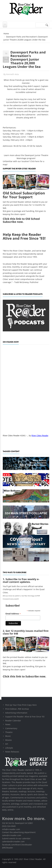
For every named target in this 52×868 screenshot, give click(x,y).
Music (8, 736)
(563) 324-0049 (9, 826)
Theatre (9, 732)
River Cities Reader (40, 436)
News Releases (12, 752)
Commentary (11, 728)
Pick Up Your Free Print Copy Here (21, 705)
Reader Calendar (13, 721)
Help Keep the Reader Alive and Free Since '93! (24, 236)
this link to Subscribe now (28, 676)
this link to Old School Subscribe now (21, 220)
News (8, 724)
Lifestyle (9, 748)
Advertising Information (16, 713)
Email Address (13, 614)
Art (7, 744)
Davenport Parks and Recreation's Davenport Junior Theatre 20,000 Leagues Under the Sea (24, 59)
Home (6, 34)
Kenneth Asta (12, 74)
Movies (9, 740)
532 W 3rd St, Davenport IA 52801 (18, 823)
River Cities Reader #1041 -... (16, 436)
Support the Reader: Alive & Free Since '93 (25, 717)
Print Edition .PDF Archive (17, 709)
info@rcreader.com (11, 829)
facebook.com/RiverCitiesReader (17, 845)
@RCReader (8, 848)
